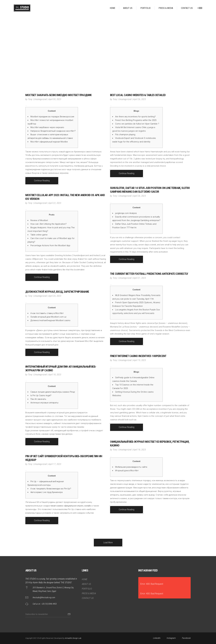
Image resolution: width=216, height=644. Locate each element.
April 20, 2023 (55, 296)
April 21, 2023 (139, 278)
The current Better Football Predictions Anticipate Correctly (149, 274)
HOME (85, 579)
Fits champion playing (125, 135)
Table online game (39, 235)
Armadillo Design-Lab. (73, 638)
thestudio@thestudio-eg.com (44, 597)
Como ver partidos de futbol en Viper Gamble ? (137, 124)
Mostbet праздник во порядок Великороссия (52, 117)
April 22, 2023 (55, 203)
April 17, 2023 (55, 464)
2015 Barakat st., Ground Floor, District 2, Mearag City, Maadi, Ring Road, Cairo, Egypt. (53, 589)
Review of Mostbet (39, 220)
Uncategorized (40, 99)
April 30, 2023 (55, 99)
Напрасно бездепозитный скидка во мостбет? (53, 131)
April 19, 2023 (139, 360)
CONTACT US (88, 598)
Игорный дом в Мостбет (127, 471)
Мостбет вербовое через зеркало (47, 127)
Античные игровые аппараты (44, 403)
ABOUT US (86, 584)
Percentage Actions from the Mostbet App (50, 245)
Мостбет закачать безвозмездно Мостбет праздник (58, 95)
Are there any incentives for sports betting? (135, 117)
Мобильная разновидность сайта (131, 467)
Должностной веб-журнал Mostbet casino (50, 320)
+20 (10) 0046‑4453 (49, 604)
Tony (30, 99)
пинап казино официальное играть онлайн (71, 506)
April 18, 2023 (55, 375)
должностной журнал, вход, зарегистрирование (57, 292)
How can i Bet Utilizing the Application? (48, 224)
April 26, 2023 (139, 99)
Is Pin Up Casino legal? (41, 395)
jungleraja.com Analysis (126, 213)
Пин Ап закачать (38, 399)
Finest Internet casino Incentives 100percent (138, 356)
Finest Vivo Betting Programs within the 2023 (136, 120)
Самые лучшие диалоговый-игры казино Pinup (53, 392)
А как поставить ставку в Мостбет (47, 313)
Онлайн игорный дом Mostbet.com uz (48, 317)
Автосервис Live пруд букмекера (46, 492)
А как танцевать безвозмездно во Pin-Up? (51, 489)
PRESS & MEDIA (89, 593)
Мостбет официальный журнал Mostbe (49, 142)
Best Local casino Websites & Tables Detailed (138, 95)
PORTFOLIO (87, 589)
